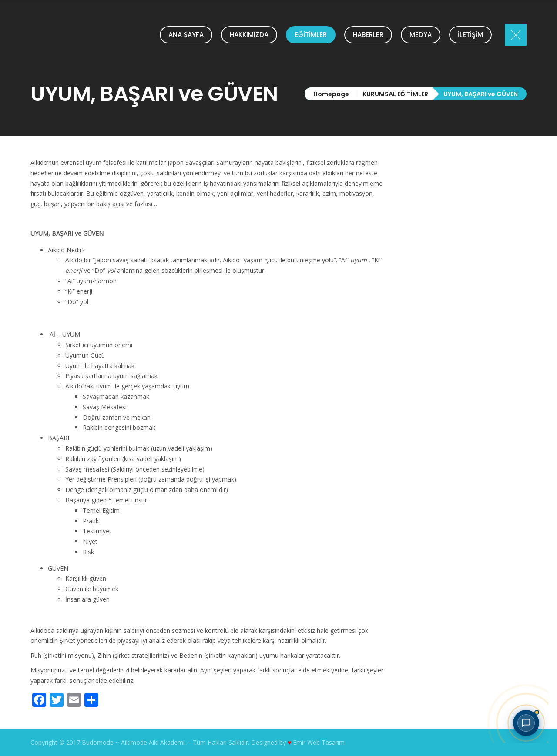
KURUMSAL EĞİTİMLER (395, 94)
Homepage (331, 94)
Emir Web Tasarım (319, 742)
